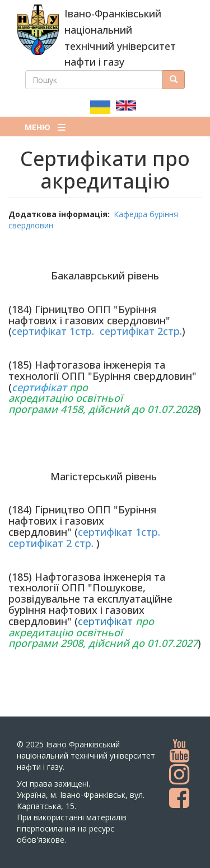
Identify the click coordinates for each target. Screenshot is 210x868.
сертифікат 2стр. (141, 331)
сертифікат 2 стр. (51, 543)
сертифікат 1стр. (53, 331)
